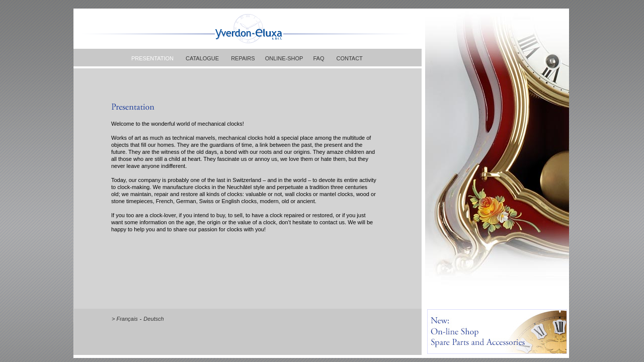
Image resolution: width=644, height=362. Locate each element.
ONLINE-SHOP (284, 58)
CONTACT (349, 58)
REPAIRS (243, 58)
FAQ (318, 58)
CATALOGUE (202, 58)
